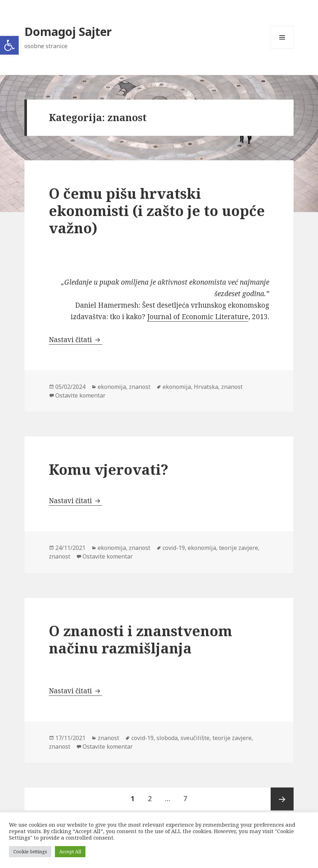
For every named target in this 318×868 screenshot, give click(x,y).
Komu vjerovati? (109, 469)
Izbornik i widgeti (282, 49)
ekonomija (112, 387)
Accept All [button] (70, 851)
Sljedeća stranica (282, 799)
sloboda (167, 738)
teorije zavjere (238, 548)
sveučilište (195, 738)
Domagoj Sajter (68, 31)
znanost (140, 387)
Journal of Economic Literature (198, 317)
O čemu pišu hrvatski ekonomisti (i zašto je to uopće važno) (157, 210)
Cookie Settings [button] (30, 851)
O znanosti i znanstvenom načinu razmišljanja (141, 639)
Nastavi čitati (76, 340)
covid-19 (174, 548)
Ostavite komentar (80, 395)
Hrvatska (206, 387)
